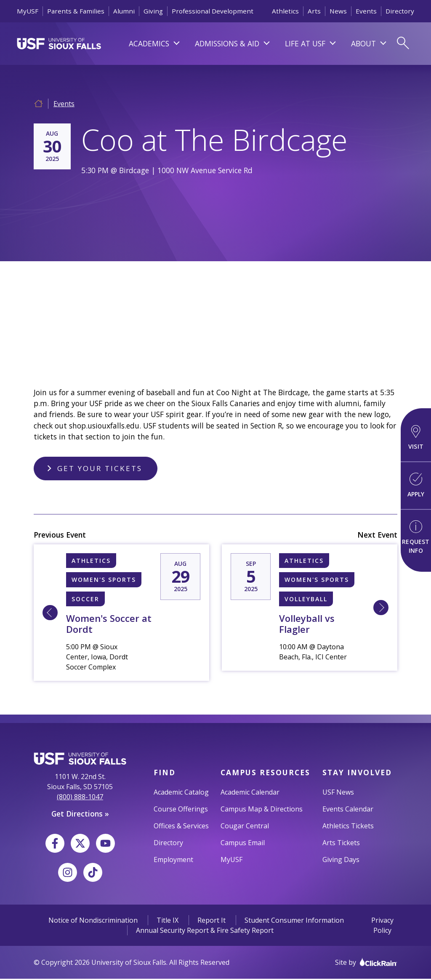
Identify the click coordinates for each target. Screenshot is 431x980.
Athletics (285, 11)
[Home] (39, 103)
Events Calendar (348, 810)
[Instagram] (68, 874)
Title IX (168, 921)
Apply (416, 485)
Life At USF (305, 43)
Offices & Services (181, 827)
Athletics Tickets (348, 827)
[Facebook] (55, 845)
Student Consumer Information (294, 921)
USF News (338, 793)
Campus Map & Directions (262, 810)
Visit (416, 438)
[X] (80, 845)
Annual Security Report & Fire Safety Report (205, 932)
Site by (366, 963)
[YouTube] (105, 845)
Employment (173, 860)
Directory (400, 11)
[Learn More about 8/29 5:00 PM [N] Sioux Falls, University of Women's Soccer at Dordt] (50, 614)
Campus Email (243, 843)
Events (366, 11)
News (338, 11)
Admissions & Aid (227, 43)
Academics (149, 43)
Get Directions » (80, 815)
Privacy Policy (382, 926)
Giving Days (341, 860)
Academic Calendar (250, 793)
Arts (314, 11)
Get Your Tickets (100, 469)
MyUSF (28, 11)
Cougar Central (245, 827)
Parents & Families (76, 11)
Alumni (124, 11)
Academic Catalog (181, 793)
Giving (153, 11)
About (363, 43)
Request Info (416, 537)
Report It (212, 921)
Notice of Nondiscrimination (93, 921)
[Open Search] (403, 43)
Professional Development (213, 11)
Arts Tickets (341, 843)
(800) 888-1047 (80, 798)
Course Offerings (181, 810)
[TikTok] (93, 874)
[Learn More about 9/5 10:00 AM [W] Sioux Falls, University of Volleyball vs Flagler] (381, 609)
